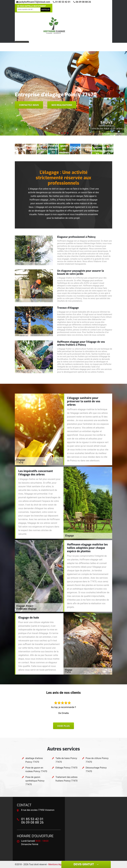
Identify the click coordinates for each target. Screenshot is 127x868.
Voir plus (63, 726)
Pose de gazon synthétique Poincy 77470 (35, 781)
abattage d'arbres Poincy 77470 (34, 760)
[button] (59, 133)
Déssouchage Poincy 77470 (96, 770)
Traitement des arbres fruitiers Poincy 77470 (66, 779)
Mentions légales (57, 864)
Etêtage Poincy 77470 (66, 768)
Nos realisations (62, 105)
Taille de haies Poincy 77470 (66, 760)
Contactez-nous (29, 105)
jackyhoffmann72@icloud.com (33, 2)
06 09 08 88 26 (82, 2)
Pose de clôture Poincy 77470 (97, 760)
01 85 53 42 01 (62, 2)
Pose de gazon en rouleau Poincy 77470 (36, 770)
